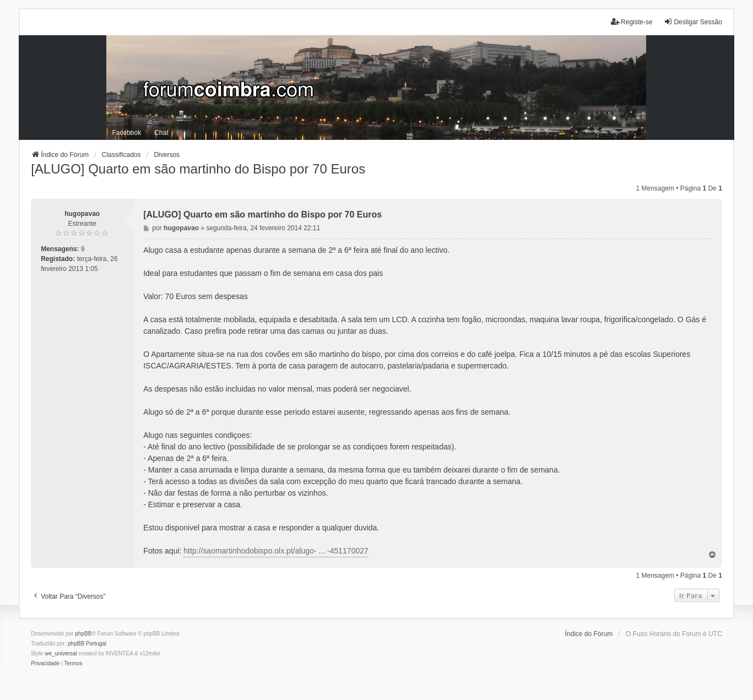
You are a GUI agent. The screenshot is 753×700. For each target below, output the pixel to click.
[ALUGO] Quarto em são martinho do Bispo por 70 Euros (198, 169)
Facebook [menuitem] (126, 133)
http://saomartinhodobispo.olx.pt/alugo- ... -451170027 (276, 551)
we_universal (61, 653)
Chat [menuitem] (161, 133)
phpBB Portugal (87, 644)
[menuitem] (45, 664)
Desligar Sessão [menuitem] (693, 22)
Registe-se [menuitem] (632, 22)
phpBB (83, 634)
